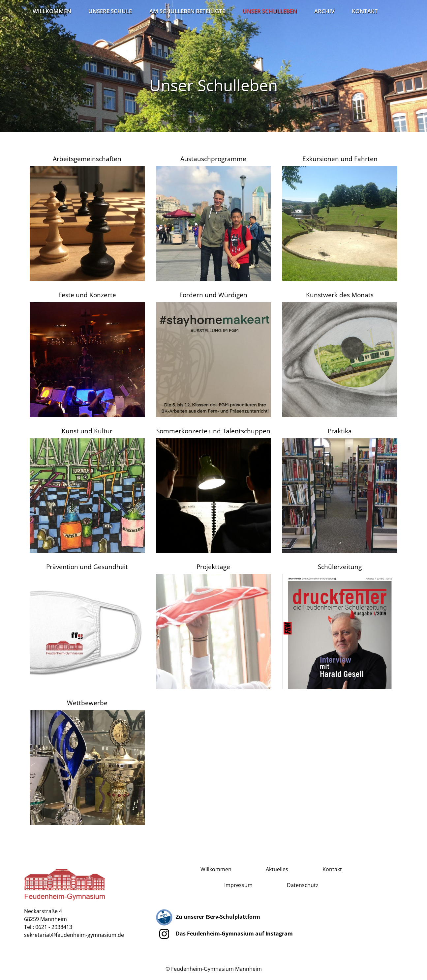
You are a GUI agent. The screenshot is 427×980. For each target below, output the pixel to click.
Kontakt (365, 11)
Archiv (324, 11)
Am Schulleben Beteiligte (187, 11)
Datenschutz (303, 885)
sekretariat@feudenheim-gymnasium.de (74, 935)
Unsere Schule (110, 11)
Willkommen (52, 11)
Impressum (238, 885)
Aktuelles (277, 869)
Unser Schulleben (270, 11)
